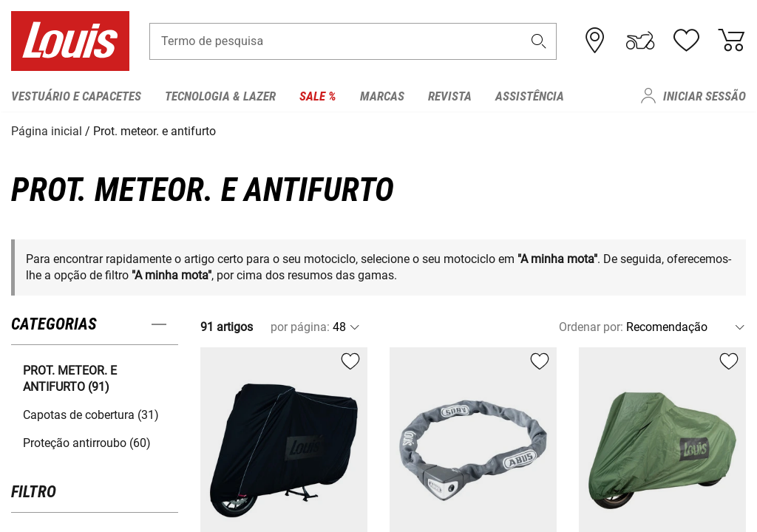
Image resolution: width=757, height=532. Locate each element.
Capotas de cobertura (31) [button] (91, 414)
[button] (539, 42)
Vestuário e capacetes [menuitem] (76, 96)
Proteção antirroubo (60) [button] (87, 442)
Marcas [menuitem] (382, 96)
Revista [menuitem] (450, 96)
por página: (300, 326)
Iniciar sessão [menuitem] (705, 96)
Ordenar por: (591, 326)
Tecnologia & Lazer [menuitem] (220, 96)
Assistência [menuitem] (530, 96)
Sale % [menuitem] (318, 96)
